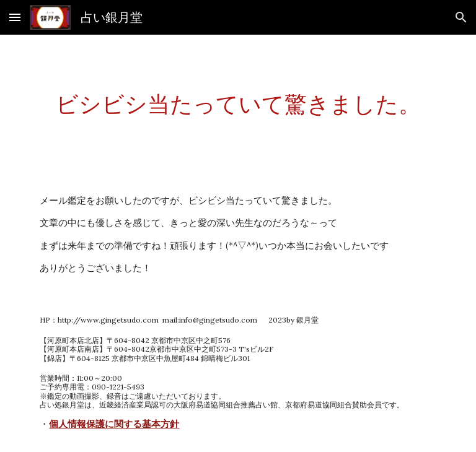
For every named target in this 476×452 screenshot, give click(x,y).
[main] (238, 104)
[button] (15, 17)
